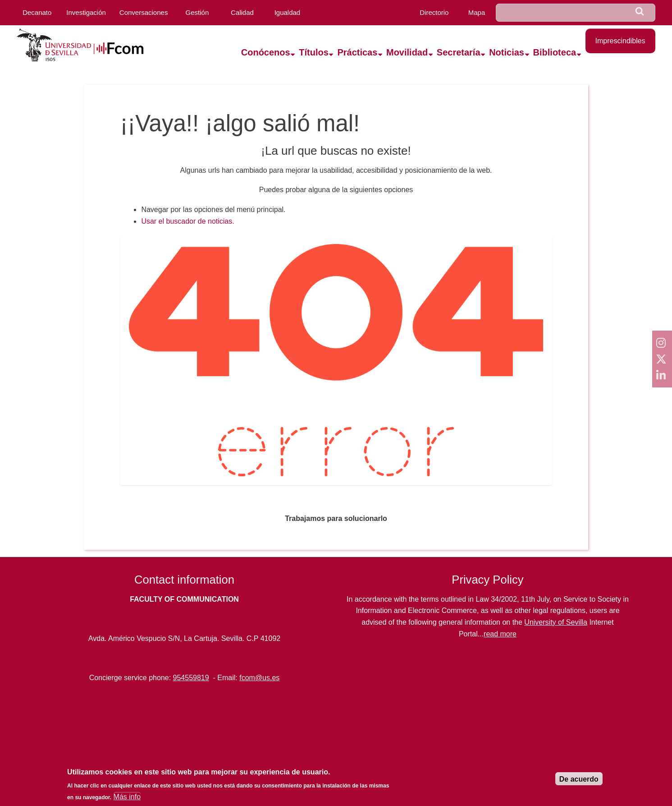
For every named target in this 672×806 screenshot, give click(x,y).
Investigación (86, 12)
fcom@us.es (259, 678)
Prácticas (357, 52)
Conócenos (266, 52)
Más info (127, 797)
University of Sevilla (556, 622)
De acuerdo (579, 779)
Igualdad (288, 12)
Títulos (314, 52)
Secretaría (459, 52)
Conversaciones (144, 12)
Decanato (37, 12)
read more (500, 634)
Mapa (477, 12)
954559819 (191, 678)
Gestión (197, 12)
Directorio (434, 12)
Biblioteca (555, 52)
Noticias (507, 52)
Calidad (242, 12)
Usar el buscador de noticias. (187, 221)
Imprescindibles (620, 41)
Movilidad (407, 52)
